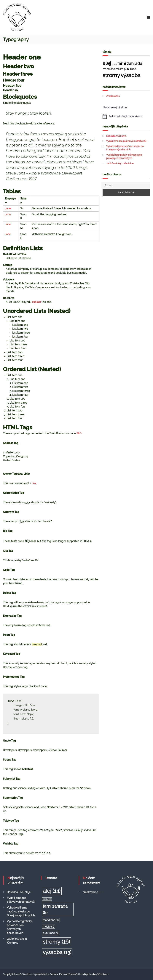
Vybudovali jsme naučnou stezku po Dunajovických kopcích (21, 912)
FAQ (79, 433)
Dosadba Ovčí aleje (116, 136)
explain (36, 302)
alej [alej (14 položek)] (107, 63)
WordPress (103, 974)
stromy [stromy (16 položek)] (111, 75)
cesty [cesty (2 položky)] (114, 64)
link (34, 483)
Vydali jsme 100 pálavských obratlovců (126, 141)
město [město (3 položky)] (119, 69)
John (8, 214)
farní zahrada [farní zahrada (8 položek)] (130, 63)
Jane (8, 208)
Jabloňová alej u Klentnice (120, 163)
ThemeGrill (74, 974)
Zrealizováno (113, 96)
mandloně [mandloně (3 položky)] (109, 69)
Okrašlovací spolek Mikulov (35, 974)
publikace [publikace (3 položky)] (130, 69)
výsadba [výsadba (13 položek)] (131, 75)
